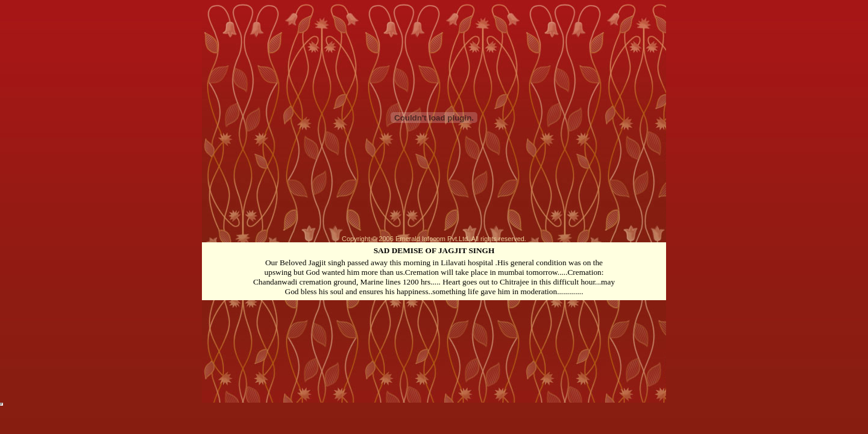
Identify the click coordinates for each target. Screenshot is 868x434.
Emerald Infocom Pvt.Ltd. (433, 239)
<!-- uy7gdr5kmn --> (2, 404)
